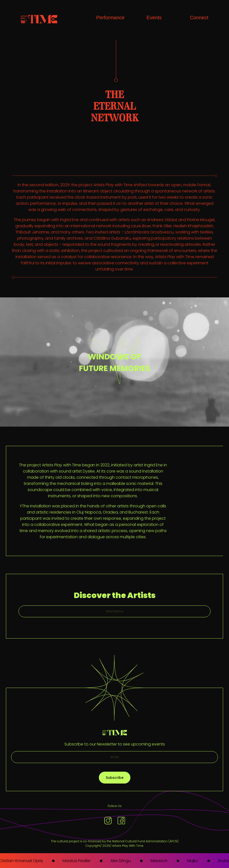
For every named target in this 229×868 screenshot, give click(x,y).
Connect (199, 18)
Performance (111, 18)
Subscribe (115, 778)
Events (154, 18)
